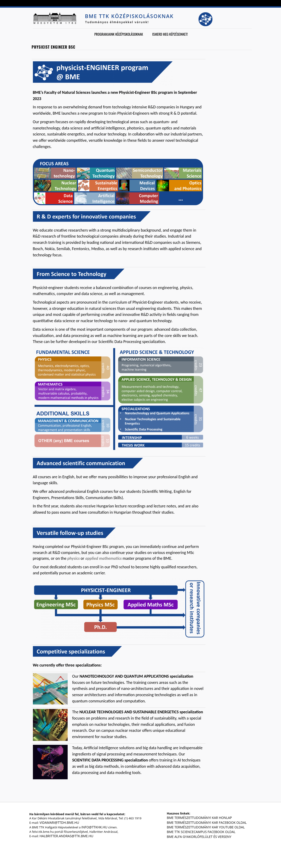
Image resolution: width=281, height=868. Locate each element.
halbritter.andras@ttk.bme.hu (66, 836)
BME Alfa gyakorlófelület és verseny (199, 837)
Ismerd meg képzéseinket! (170, 34)
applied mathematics (103, 558)
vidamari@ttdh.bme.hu (59, 822)
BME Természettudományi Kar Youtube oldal (206, 827)
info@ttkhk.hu (94, 827)
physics (74, 558)
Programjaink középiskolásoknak (119, 34)
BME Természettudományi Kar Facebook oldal (207, 822)
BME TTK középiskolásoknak (129, 16)
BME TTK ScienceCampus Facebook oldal (201, 832)
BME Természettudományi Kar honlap (199, 818)
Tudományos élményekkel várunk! (117, 22)
